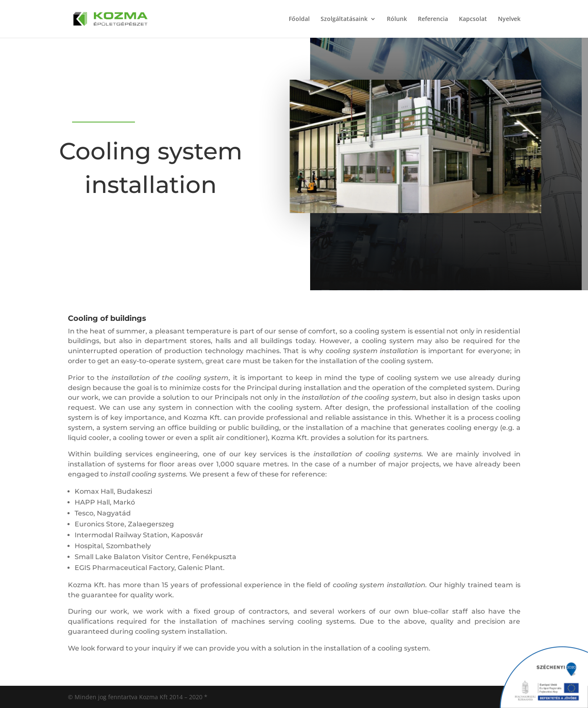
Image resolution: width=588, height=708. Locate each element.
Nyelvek (509, 19)
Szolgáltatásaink (344, 19)
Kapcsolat (473, 19)
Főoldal (299, 19)
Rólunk (397, 19)
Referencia (433, 19)
